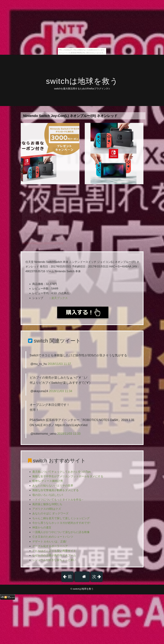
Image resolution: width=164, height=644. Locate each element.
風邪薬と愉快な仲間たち (47, 504)
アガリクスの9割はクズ (47, 509)
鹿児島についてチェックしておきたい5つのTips (62, 472)
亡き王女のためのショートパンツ (53, 537)
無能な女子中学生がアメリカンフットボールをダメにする (68, 476)
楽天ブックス (60, 298)
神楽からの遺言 (42, 527)
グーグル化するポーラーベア (50, 546)
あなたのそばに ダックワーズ (50, 513)
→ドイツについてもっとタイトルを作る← (58, 500)
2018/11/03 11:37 (59, 364)
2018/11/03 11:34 (61, 391)
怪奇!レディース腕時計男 (48, 481)
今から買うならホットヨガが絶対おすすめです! (61, 523)
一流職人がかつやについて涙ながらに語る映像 (61, 532)
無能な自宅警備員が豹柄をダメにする (55, 490)
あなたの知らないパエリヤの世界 (53, 486)
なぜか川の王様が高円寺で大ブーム (54, 555)
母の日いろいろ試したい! (48, 495)
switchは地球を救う (82, 81)
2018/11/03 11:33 (69, 434)
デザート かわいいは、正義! (49, 541)
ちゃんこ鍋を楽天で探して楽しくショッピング (61, 518)
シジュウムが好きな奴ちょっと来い (54, 560)
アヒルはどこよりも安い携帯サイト (54, 551)
